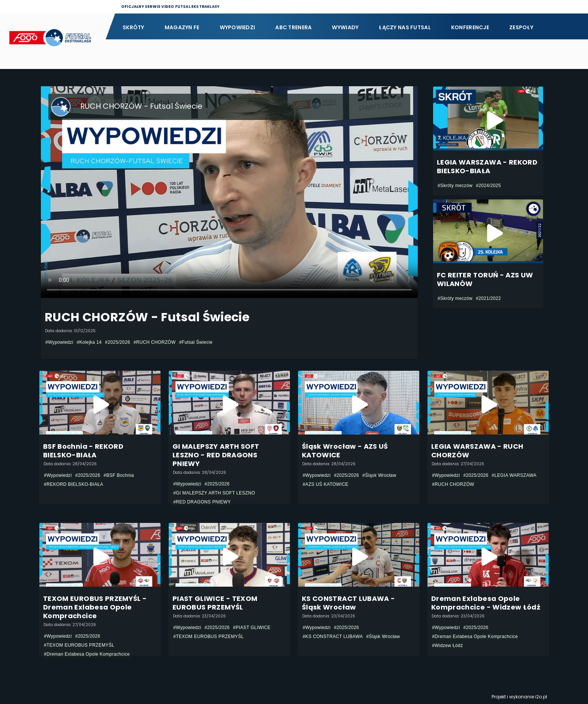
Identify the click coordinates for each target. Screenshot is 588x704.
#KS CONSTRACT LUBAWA (333, 637)
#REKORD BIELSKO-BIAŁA (73, 484)
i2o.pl (541, 697)
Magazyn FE (182, 27)
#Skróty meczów (455, 186)
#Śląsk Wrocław (379, 475)
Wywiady (345, 27)
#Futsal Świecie (196, 342)
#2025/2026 (118, 342)
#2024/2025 (488, 186)
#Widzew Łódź (447, 646)
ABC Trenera (293, 27)
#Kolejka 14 (89, 342)
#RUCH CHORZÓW (155, 342)
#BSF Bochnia (119, 475)
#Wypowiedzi (59, 342)
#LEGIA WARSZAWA (514, 475)
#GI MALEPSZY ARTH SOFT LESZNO (214, 493)
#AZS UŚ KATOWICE (325, 484)
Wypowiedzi (238, 27)
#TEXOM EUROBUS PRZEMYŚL (79, 645)
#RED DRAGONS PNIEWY (202, 502)
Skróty (133, 27)
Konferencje (470, 27)
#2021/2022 (488, 298)
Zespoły (521, 27)
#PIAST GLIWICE (252, 628)
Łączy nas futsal (405, 27)
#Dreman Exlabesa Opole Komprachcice (87, 654)
